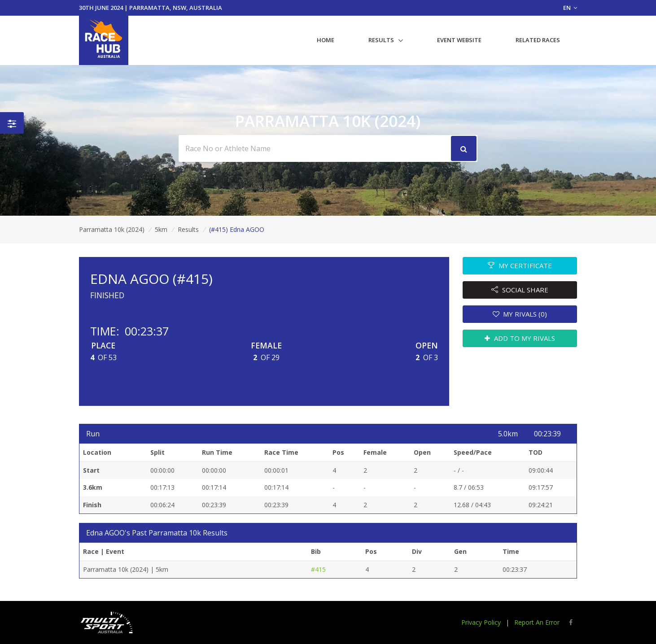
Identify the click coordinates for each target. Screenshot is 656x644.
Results (381, 40)
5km (161, 229)
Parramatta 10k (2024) (112, 229)
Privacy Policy (481, 622)
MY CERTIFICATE (520, 265)
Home (326, 40)
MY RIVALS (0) (520, 314)
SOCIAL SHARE (520, 290)
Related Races (538, 40)
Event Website (459, 40)
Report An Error (537, 622)
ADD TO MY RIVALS (520, 338)
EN (570, 8)
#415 (318, 569)
